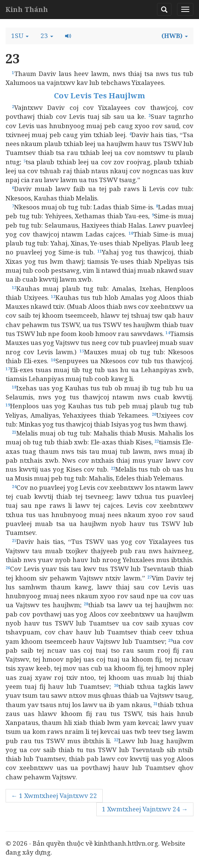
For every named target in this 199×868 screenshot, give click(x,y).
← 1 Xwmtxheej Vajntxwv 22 (54, 796)
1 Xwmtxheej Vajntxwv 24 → (145, 809)
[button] (20, 36)
